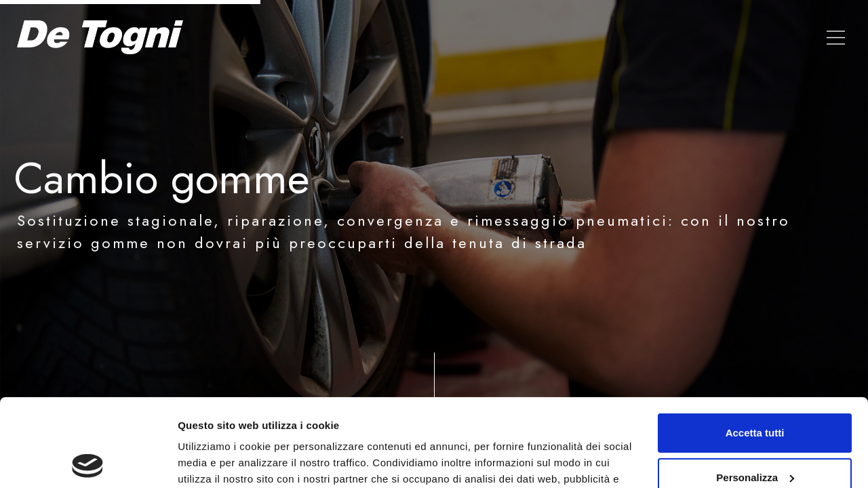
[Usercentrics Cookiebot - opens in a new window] (88, 462)
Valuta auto (679, 37)
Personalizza (755, 389)
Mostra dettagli (214, 461)
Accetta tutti (755, 345)
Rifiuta (755, 434)
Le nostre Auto (586, 37)
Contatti (754, 37)
